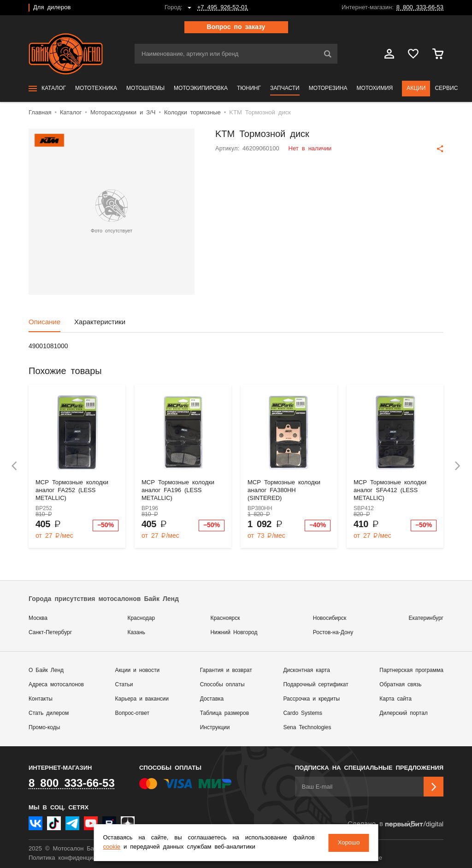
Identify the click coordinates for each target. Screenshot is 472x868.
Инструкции (215, 728)
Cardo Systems (303, 713)
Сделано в (395, 824)
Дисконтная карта (306, 670)
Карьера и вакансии (142, 699)
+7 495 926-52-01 (223, 8)
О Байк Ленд (46, 670)
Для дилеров (52, 8)
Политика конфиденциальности (74, 858)
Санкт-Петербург (50, 633)
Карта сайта (395, 699)
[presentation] (14, 466)
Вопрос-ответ (132, 713)
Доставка (212, 699)
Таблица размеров (224, 713)
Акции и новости (138, 670)
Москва (38, 618)
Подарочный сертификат (316, 685)
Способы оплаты (222, 685)
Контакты (41, 699)
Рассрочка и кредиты (311, 699)
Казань (136, 633)
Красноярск (225, 618)
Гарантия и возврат (226, 670)
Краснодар (141, 618)
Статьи (124, 685)
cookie (112, 847)
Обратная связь (400, 685)
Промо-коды (44, 728)
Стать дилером (49, 713)
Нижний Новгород (234, 633)
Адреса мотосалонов (56, 685)
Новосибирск (330, 618)
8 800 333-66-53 (420, 8)
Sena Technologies (307, 728)
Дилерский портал (403, 713)
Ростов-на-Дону (333, 633)
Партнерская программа (411, 670)
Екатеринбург (426, 618)
